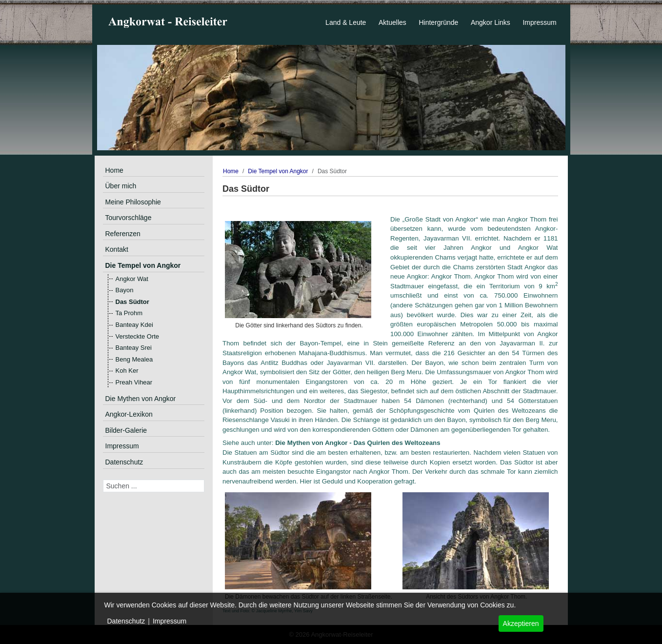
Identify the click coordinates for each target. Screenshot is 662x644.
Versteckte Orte (138, 336)
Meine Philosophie (133, 202)
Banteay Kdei (134, 325)
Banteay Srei (134, 348)
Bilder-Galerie (126, 430)
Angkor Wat (132, 279)
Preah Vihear (134, 382)
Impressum (122, 446)
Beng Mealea (134, 359)
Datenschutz (124, 462)
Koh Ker (127, 371)
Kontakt (117, 249)
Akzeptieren (521, 624)
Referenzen (123, 234)
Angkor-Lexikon (129, 414)
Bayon (125, 290)
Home (114, 170)
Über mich (121, 186)
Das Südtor (132, 302)
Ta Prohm (129, 313)
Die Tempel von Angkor (143, 265)
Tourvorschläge (129, 218)
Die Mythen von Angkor (141, 399)
